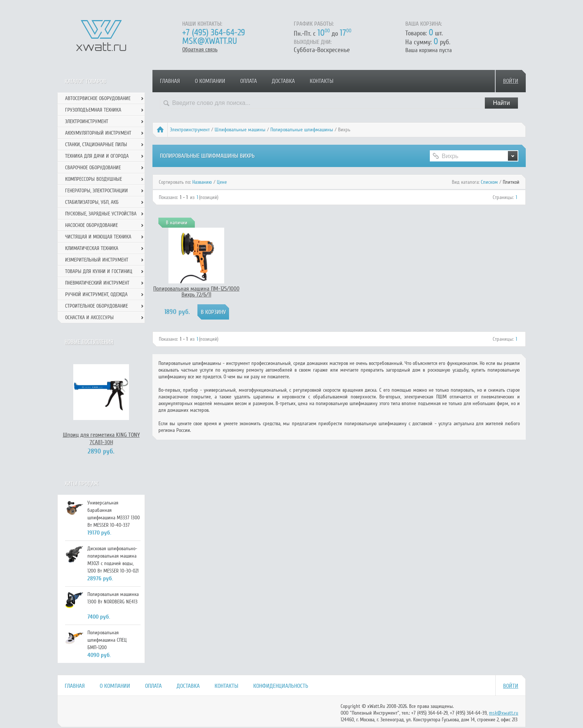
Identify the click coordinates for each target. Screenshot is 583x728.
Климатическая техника (92, 248)
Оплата (249, 81)
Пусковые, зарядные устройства (101, 214)
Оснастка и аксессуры (89, 318)
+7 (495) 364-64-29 (214, 33)
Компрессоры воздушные (94, 179)
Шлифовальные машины (240, 130)
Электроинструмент (190, 130)
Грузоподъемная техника (93, 110)
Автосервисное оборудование (98, 98)
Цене (222, 182)
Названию (202, 182)
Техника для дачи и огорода (97, 156)
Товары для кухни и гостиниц (99, 271)
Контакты (322, 81)
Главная (170, 81)
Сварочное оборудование (93, 168)
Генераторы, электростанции (96, 191)
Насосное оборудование (91, 225)
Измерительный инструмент (97, 260)
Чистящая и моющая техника (98, 237)
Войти (511, 81)
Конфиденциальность (281, 686)
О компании (210, 81)
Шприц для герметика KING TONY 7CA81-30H (101, 439)
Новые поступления (89, 342)
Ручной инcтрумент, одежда (96, 294)
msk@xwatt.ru (210, 41)
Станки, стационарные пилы (96, 145)
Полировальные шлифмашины (302, 130)
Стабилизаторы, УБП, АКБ (92, 202)
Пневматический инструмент (97, 283)
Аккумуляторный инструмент (98, 133)
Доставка (283, 81)
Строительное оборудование (96, 306)
